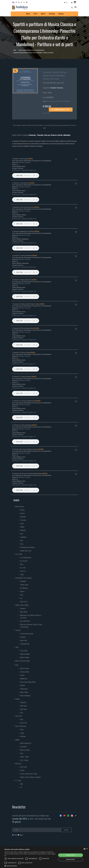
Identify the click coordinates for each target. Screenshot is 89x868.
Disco (22, 719)
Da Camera (23, 520)
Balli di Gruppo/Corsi (26, 743)
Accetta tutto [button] (71, 855)
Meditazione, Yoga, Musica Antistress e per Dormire (31, 616)
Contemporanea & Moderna (63, 101)
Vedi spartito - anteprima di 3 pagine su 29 (24, 340)
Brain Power (24, 767)
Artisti (35, 14)
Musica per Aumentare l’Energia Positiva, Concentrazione (31, 626)
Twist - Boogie (24, 760)
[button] (30, 866)
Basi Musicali (24, 588)
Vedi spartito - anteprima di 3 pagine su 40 (24, 194)
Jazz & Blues (19, 554)
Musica (28, 14)
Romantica (23, 517)
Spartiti (43, 14)
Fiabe (22, 713)
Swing (22, 574)
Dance (22, 730)
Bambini (17, 699)
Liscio (22, 753)
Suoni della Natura (25, 621)
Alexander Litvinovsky (57, 88)
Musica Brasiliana (25, 654)
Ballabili (17, 740)
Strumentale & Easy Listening (23, 578)
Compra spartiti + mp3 (61, 110)
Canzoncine (23, 702)
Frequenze (23, 608)
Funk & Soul (18, 716)
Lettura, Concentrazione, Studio (29, 774)
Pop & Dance (24, 651)
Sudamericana (24, 689)
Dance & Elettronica (21, 726)
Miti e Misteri (24, 612)
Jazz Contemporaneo (26, 557)
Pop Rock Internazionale (27, 634)
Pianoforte (23, 530)
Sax (21, 598)
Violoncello (23, 581)
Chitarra (22, 591)
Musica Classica (51, 101)
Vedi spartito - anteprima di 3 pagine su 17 (24, 364)
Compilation (23, 537)
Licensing (61, 14)
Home (15, 50)
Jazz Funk (23, 568)
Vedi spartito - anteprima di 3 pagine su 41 (24, 315)
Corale (22, 523)
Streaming (52, 14)
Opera (22, 540)
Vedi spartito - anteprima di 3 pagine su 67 (24, 267)
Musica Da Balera (25, 750)
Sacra (22, 544)
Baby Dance (23, 709)
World (17, 665)
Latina (17, 647)
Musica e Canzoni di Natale (22, 661)
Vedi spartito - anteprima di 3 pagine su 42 (24, 461)
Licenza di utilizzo (47, 113)
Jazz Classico (24, 561)
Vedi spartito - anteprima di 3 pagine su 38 (24, 291)
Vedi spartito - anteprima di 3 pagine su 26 (24, 412)
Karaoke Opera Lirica (26, 551)
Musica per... (19, 763)
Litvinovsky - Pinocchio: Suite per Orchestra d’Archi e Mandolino (49, 135)
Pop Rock (18, 630)
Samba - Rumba (24, 757)
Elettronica (23, 736)
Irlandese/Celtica (25, 672)
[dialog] (44, 857)
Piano (22, 595)
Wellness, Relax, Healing (22, 605)
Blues (22, 564)
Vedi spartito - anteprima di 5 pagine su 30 (24, 170)
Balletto (22, 527)
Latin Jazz (23, 571)
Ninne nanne (23, 706)
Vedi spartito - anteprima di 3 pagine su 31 (24, 436)
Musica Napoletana (25, 696)
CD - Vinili (18, 780)
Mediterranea (24, 679)
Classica (22, 510)
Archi (22, 534)
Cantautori (23, 637)
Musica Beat (24, 640)
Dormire (22, 770)
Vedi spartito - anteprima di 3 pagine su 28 (24, 485)
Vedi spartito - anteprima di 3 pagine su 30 (24, 243)
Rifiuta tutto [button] (71, 859)
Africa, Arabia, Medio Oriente (28, 682)
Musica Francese (25, 668)
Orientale (23, 685)
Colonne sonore (24, 585)
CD (21, 787)
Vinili (21, 784)
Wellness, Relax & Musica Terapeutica (31, 777)
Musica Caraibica (25, 657)
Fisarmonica (23, 747)
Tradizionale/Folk (25, 644)
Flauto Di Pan (24, 602)
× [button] (87, 849)
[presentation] (26, 843)
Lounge (22, 733)
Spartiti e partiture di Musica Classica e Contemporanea (31, 50)
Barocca (22, 513)
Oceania (22, 675)
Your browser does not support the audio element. (26, 175)
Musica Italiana (24, 692)
